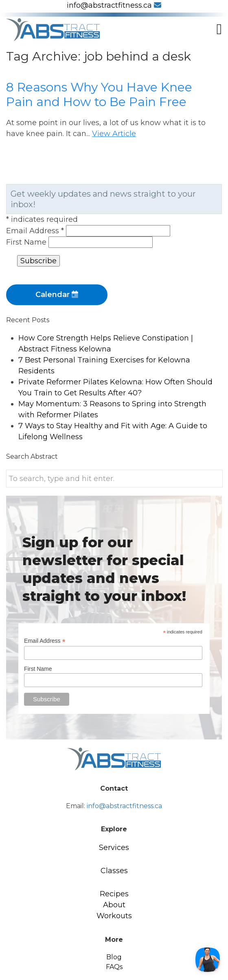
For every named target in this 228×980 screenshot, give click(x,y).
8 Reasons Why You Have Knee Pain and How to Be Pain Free (99, 94)
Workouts (114, 916)
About (114, 905)
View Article (114, 134)
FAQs (114, 967)
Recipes (114, 894)
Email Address (36, 231)
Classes (114, 871)
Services (114, 848)
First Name (27, 242)
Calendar (57, 295)
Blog (114, 957)
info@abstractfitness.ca (114, 5)
